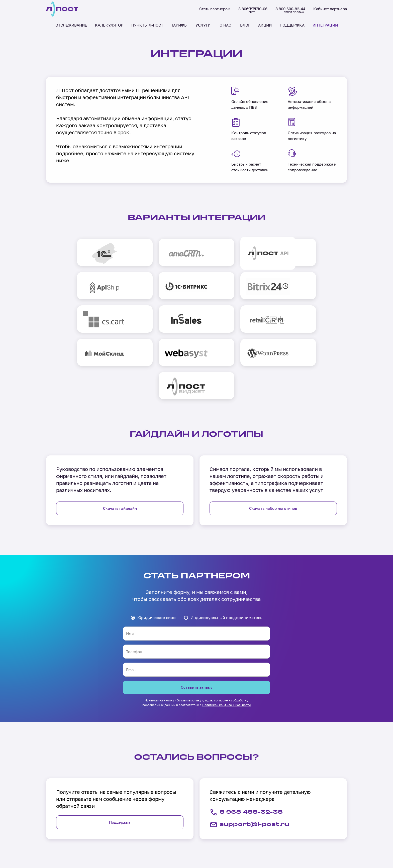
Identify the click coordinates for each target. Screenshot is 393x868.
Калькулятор (119, 831)
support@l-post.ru (253, 765)
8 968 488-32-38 (249, 752)
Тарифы (113, 849)
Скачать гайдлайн (120, 447)
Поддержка (120, 762)
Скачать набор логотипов (273, 447)
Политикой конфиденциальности (226, 644)
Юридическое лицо (157, 556)
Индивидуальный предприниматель (226, 556)
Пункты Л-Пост (121, 840)
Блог (171, 840)
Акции (172, 849)
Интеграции (238, 831)
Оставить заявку (197, 627)
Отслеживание (120, 821)
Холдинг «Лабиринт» (62, 846)
